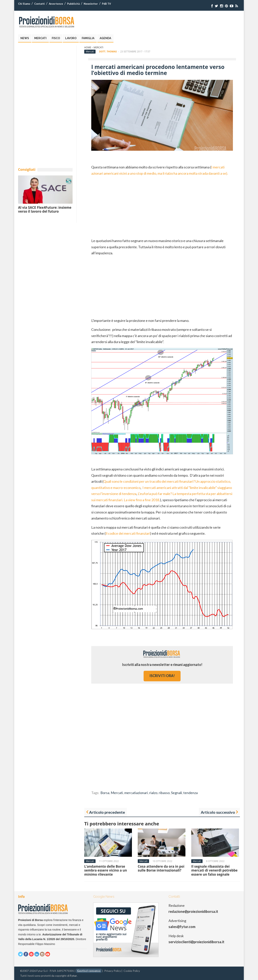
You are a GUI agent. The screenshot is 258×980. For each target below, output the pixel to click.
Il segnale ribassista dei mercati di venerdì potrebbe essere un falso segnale (214, 870)
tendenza (190, 793)
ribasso (164, 793)
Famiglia (88, 38)
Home (88, 47)
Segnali (176, 793)
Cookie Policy (132, 971)
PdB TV (106, 4)
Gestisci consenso (89, 971)
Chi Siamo (24, 4)
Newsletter (91, 4)
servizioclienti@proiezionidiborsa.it (196, 942)
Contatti (39, 4)
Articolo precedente (107, 812)
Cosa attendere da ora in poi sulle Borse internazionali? (161, 868)
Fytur (73, 976)
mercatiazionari (136, 793)
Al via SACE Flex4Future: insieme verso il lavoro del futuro (45, 209)
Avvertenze (56, 4)
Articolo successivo (218, 812)
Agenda (105, 38)
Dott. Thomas (108, 52)
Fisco (56, 38)
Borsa (105, 793)
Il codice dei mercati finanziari (128, 533)
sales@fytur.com (182, 927)
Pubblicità (73, 4)
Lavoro (71, 38)
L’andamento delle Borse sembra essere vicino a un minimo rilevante (106, 870)
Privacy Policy (113, 971)
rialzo (153, 793)
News (25, 38)
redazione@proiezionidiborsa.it (193, 911)
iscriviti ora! (162, 676)
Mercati (40, 38)
